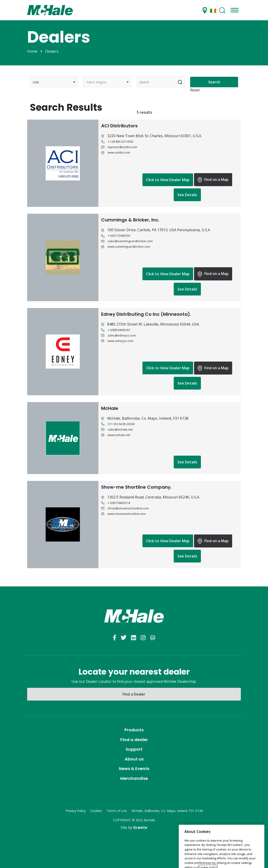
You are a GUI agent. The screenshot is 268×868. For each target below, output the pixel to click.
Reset (195, 90)
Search (214, 82)
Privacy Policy (76, 811)
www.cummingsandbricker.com (129, 247)
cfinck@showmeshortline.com (128, 508)
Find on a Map (213, 180)
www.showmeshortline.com (127, 514)
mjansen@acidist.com (122, 147)
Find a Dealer (134, 694)
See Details (187, 195)
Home (32, 51)
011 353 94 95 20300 (121, 424)
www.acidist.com (119, 152)
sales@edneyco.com (122, 335)
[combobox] (54, 82)
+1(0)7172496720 (119, 236)
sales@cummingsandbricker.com (130, 241)
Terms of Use (117, 811)
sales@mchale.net (120, 429)
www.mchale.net (119, 435)
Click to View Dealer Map (168, 180)
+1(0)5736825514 (119, 503)
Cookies (96, 811)
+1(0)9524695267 (119, 330)
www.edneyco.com (120, 341)
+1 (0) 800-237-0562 (121, 141)
